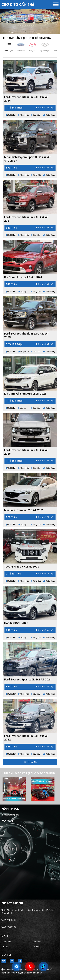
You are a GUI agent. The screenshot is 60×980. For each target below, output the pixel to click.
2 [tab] (30, 31)
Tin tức (5, 947)
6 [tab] (40, 798)
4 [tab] (31, 798)
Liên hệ (36, 947)
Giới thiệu (37, 942)
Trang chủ (6, 942)
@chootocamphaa (10, 815)
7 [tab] (44, 798)
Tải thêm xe (30, 762)
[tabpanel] (30, 17)
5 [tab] (35, 798)
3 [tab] (34, 31)
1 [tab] (26, 31)
